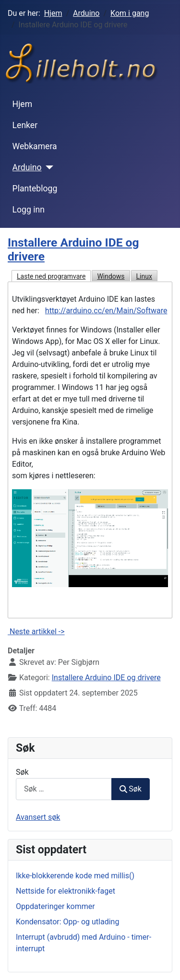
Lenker (25, 125)
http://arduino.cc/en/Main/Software (106, 311)
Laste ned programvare (51, 276)
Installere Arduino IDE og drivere (106, 678)
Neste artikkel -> (36, 632)
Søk (22, 772)
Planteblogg (35, 189)
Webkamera (35, 146)
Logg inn (29, 210)
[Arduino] (48, 167)
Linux (144, 276)
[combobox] (64, 789)
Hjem (23, 104)
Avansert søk (38, 817)
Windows (111, 276)
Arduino (27, 167)
